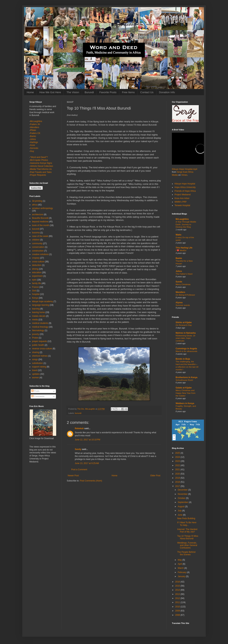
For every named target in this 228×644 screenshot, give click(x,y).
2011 (178, 602)
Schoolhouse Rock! (184, 380)
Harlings (34, 142)
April (180, 564)
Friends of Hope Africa (185, 191)
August (181, 507)
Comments (38, 396)
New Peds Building (186, 518)
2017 (178, 486)
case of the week (40, 236)
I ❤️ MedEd (181, 250)
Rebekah (79, 428)
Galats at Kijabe (184, 388)
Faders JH (35, 124)
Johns (33, 139)
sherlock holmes (40, 356)
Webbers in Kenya (185, 403)
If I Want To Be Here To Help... (187, 524)
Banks (33, 136)
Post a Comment (79, 470)
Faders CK (35, 133)
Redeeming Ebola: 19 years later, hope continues (185, 338)
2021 (178, 470)
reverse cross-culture (42, 349)
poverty (36, 334)
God (34, 291)
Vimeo (184, 175)
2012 (178, 598)
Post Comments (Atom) (91, 481)
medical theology (40, 327)
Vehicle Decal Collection (42, 166)
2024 (178, 457)
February (182, 572)
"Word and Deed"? (39, 157)
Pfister (33, 130)
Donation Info (167, 92)
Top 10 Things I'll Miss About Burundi (188, 537)
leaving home (38, 312)
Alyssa (179, 303)
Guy (32, 151)
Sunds (179, 282)
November (183, 494)
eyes (34, 280)
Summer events (183, 305)
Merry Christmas (183, 284)
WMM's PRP (181, 202)
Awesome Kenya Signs (41, 163)
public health (38, 345)
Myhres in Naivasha (186, 333)
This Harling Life (184, 248)
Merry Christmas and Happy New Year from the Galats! (186, 393)
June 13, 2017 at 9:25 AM (87, 463)
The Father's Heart (184, 274)
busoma (36, 233)
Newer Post (73, 476)
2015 (178, 586)
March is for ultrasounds (186, 351)
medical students (40, 323)
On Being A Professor (185, 295)
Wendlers (35, 127)
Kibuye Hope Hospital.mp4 (185, 169)
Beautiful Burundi (40, 218)
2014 (178, 590)
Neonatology (38, 330)
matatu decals (39, 316)
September (183, 502)
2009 (178, 611)
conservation (38, 247)
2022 (178, 465)
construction (38, 251)
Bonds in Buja (183, 359)
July (180, 511)
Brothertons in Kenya (186, 377)
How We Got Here (50, 92)
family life (37, 283)
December (183, 490)
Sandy (78, 449)
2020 (178, 474)
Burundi (89, 92)
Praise (35, 338)
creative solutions (40, 254)
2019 (178, 478)
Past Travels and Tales (41, 172)
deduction (37, 265)
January (182, 576)
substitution (37, 363)
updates (36, 374)
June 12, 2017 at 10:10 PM (87, 440)
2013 (178, 594)
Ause (33, 145)
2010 (178, 607)
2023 (178, 461)
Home (30, 92)
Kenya (35, 298)
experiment (37, 276)
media (35, 320)
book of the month (41, 225)
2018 (178, 482)
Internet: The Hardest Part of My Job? (187, 531)
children (36, 240)
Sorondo (34, 148)
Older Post (155, 476)
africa (35, 205)
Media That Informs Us (41, 169)
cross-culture (38, 262)
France (35, 287)
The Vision (73, 92)
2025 (178, 453)
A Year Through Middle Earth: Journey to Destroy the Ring (186, 224)
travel (35, 370)
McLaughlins (36, 121)
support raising (39, 367)
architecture (38, 214)
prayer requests (39, 341)
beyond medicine (40, 222)
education (37, 272)
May (180, 560)
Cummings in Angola (186, 349)
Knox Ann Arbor (182, 198)
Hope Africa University (185, 187)
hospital (36, 294)
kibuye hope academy (42, 301)
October (182, 498)
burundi (78, 413)
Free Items (128, 92)
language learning (41, 305)
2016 (178, 582)
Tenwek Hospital (182, 205)
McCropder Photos (39, 160)
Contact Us (147, 92)
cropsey (36, 258)
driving (35, 269)
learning (36, 309)
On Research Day (184, 325)
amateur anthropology (42, 208)
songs (35, 359)
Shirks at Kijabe (184, 322)
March (181, 568)
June (180, 515)
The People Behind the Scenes (186, 553)
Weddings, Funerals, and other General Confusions (187, 545)
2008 (178, 615)
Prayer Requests (38, 175)
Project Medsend (183, 195)
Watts (178, 235)
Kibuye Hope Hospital (185, 184)
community (37, 243)
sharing (36, 352)
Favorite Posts (108, 92)
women (36, 378)
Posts (35, 391)
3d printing (37, 201)
